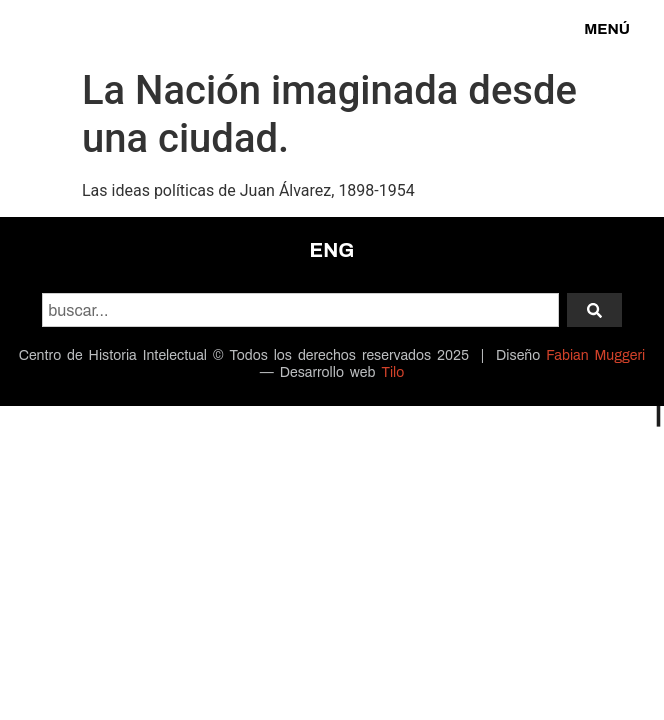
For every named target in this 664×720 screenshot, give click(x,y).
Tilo (392, 372)
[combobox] (300, 310)
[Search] (594, 310)
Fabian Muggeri (595, 355)
